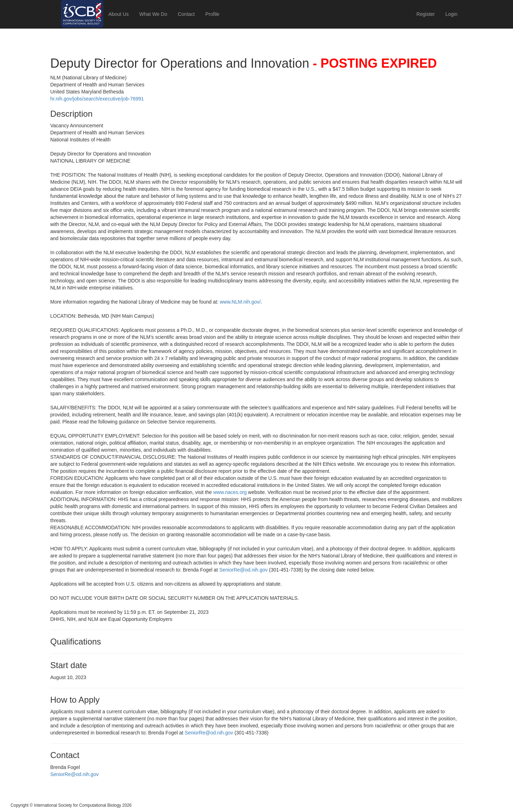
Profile (212, 14)
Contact (186, 14)
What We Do (153, 14)
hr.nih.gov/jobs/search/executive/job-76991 (97, 99)
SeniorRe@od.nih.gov (243, 570)
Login (451, 14)
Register (426, 14)
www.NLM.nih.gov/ (240, 302)
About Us (119, 14)
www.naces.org (230, 492)
